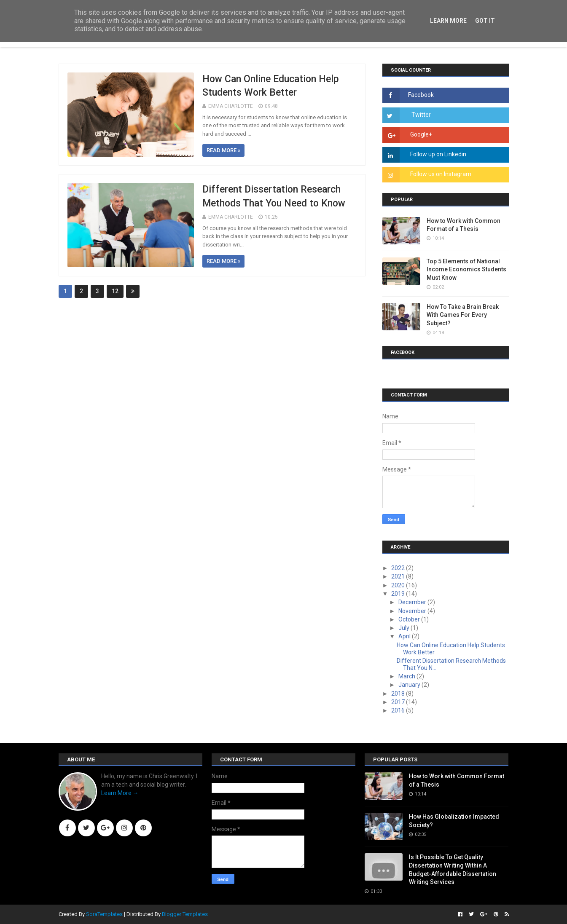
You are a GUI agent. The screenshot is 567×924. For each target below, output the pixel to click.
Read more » (223, 150)
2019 (399, 594)
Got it (485, 21)
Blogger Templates (185, 914)
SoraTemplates (104, 914)
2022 (399, 568)
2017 (399, 702)
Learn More (448, 21)
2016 (399, 710)
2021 (399, 576)
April (405, 636)
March (407, 676)
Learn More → (120, 793)
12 (115, 291)
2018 (399, 694)
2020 (399, 585)
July (404, 628)
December (413, 602)
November (413, 611)
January (410, 685)
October (410, 619)
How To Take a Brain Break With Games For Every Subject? (463, 315)
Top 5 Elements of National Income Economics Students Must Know (466, 269)
